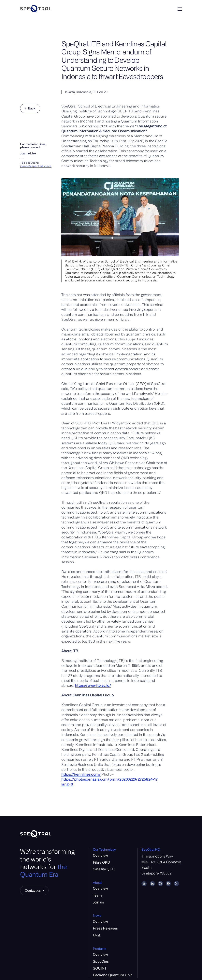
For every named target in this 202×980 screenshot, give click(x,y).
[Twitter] (176, 884)
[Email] (144, 884)
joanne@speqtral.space (36, 166)
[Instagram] (160, 884)
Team (97, 895)
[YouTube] (168, 884)
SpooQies (101, 961)
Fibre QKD (101, 862)
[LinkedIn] (152, 884)
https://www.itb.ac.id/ (93, 685)
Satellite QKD (104, 869)
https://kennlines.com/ (81, 774)
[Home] (47, 9)
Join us (98, 902)
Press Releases (105, 928)
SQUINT (100, 968)
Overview (100, 855)
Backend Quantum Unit (112, 975)
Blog (96, 935)
